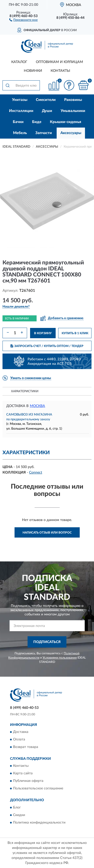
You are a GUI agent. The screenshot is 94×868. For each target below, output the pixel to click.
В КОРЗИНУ (43, 333)
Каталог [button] (19, 62)
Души (47, 111)
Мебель (20, 133)
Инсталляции (21, 111)
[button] (23, 20)
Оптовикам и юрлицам (59, 62)
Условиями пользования (60, 658)
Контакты (60, 71)
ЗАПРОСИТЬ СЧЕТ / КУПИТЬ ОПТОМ (47, 346)
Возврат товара (26, 747)
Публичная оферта (28, 781)
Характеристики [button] (25, 391)
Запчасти (44, 133)
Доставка (21, 732)
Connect (36, 473)
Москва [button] (37, 406)
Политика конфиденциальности (39, 823)
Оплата (19, 739)
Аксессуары (71, 133)
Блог (17, 807)
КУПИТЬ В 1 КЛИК (75, 333)
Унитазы (20, 100)
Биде (37, 122)
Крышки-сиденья (66, 122)
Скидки (19, 815)
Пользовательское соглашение (38, 789)
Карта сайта (23, 774)
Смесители (46, 100)
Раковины (73, 100)
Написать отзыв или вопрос (47, 533)
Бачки (18, 122)
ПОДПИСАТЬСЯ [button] (47, 642)
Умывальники (73, 111)
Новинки (33, 71)
